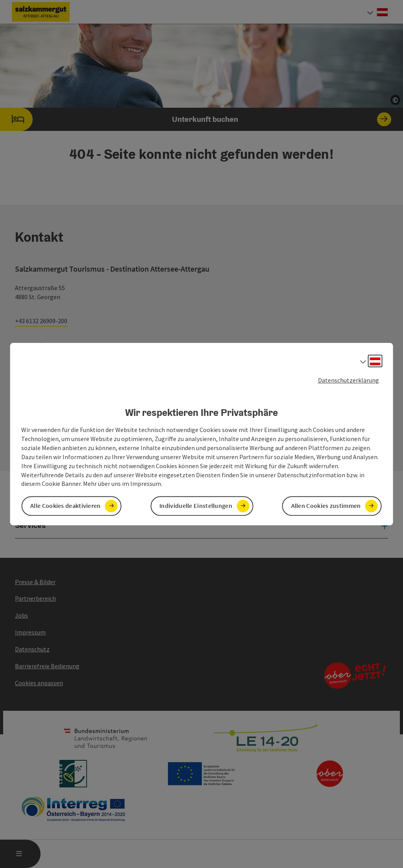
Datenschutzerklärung (348, 380)
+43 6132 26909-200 (41, 321)
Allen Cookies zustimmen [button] (326, 506)
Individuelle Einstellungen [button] (196, 506)
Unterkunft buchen (196, 119)
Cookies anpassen (39, 683)
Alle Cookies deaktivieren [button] (66, 506)
